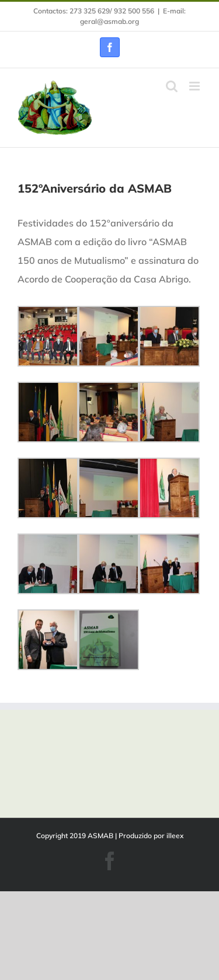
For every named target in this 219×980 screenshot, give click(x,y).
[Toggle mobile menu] (195, 86)
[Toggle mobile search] (172, 86)
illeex (175, 836)
